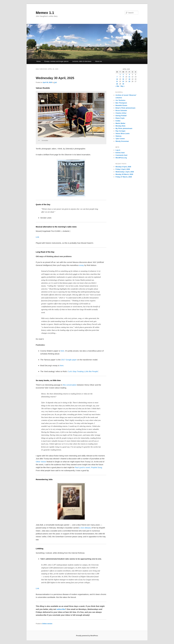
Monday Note (120, 126)
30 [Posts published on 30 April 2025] (123, 84)
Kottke (118, 121)
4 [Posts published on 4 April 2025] (129, 74)
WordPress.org (121, 158)
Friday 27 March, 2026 (124, 177)
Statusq (118, 136)
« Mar (117, 86)
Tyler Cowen (120, 139)
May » (122, 86)
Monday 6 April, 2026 (123, 167)
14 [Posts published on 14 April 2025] (117, 79)
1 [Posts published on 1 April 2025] (120, 74)
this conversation (70, 385)
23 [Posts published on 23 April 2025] (123, 81)
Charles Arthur (121, 113)
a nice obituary (85, 528)
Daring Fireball (121, 116)
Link (37, 237)
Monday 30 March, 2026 (124, 174)
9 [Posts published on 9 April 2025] (123, 77)
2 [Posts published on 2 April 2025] (123, 74)
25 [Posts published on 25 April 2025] (129, 81)
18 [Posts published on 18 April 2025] (129, 79)
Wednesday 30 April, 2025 (55, 78)
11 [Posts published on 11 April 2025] (129, 77)
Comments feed (121, 155)
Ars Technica (120, 100)
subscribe (61, 609)
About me (98, 61)
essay (82, 265)
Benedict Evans (121, 105)
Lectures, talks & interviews (82, 61)
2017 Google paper (69, 360)
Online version (47, 624)
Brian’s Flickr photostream (125, 108)
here (62, 351)
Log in (118, 150)
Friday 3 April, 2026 (123, 169)
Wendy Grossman (122, 141)
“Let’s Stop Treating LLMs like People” (83, 371)
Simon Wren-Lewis (123, 133)
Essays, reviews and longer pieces (56, 61)
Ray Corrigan (120, 131)
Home (38, 61)
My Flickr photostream (124, 128)
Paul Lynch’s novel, (88, 467)
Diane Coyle (120, 118)
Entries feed (120, 153)
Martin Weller (120, 123)
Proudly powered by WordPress (87, 636)
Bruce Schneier (121, 110)
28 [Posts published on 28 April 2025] (117, 84)
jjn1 (56, 82)
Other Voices (41, 462)
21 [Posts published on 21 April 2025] (117, 81)
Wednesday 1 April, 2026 (125, 172)
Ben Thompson (121, 103)
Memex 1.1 (45, 13)
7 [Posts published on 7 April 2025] (117, 77)
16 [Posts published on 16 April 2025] (123, 79)
